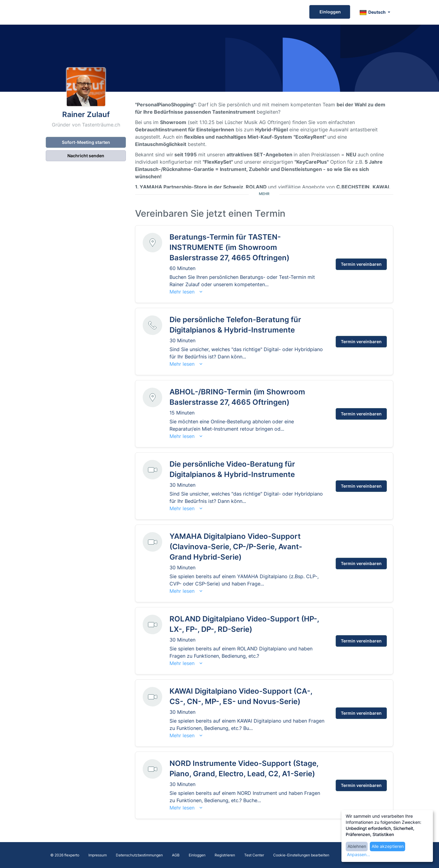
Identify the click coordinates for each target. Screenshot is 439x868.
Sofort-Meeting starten (86, 142)
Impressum (98, 855)
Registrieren (225, 855)
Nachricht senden (86, 156)
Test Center (254, 855)
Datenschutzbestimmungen (139, 855)
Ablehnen (357, 846)
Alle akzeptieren (388, 846)
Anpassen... (359, 854)
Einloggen (330, 12)
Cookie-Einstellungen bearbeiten (301, 855)
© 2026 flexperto (65, 855)
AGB (176, 855)
